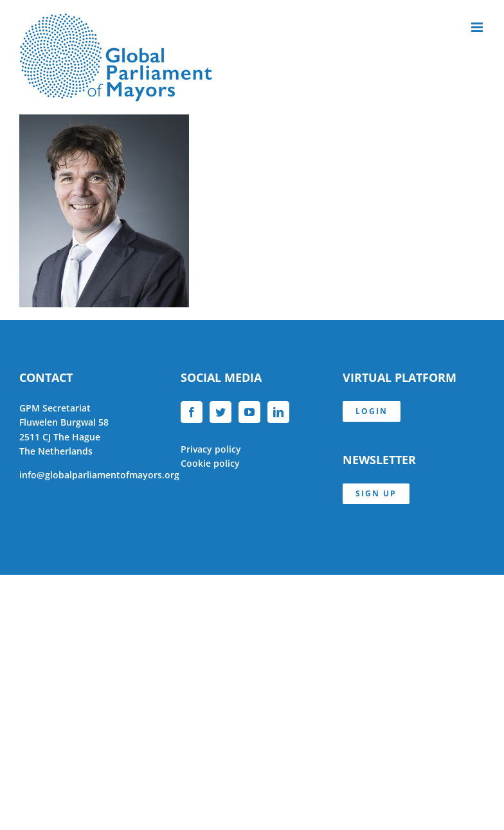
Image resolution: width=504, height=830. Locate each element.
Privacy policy (211, 449)
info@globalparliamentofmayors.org (99, 475)
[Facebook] (192, 412)
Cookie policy (210, 463)
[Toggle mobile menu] (478, 27)
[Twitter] (221, 412)
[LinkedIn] (278, 412)
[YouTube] (249, 412)
